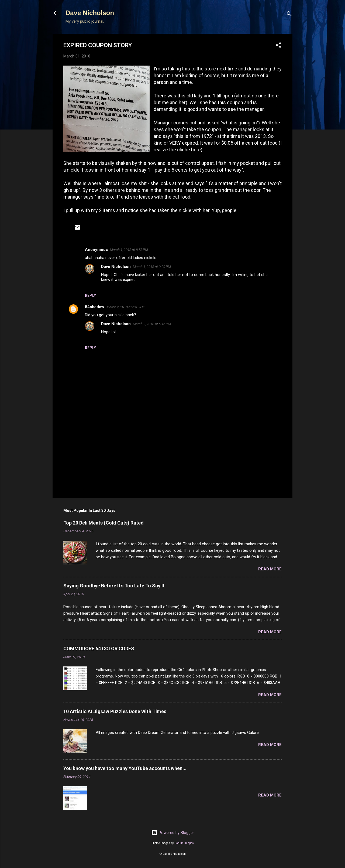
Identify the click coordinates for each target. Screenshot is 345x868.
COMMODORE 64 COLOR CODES (99, 649)
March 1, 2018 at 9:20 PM (152, 267)
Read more (270, 569)
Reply (90, 295)
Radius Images (184, 843)
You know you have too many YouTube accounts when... (125, 768)
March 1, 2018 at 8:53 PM (129, 250)
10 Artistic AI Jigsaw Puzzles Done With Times (115, 711)
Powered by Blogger (173, 833)
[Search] (289, 15)
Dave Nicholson (90, 13)
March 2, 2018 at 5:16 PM (152, 324)
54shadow (95, 307)
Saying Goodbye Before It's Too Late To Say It (114, 586)
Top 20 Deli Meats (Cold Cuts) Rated (103, 523)
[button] (278, 46)
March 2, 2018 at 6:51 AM (125, 307)
